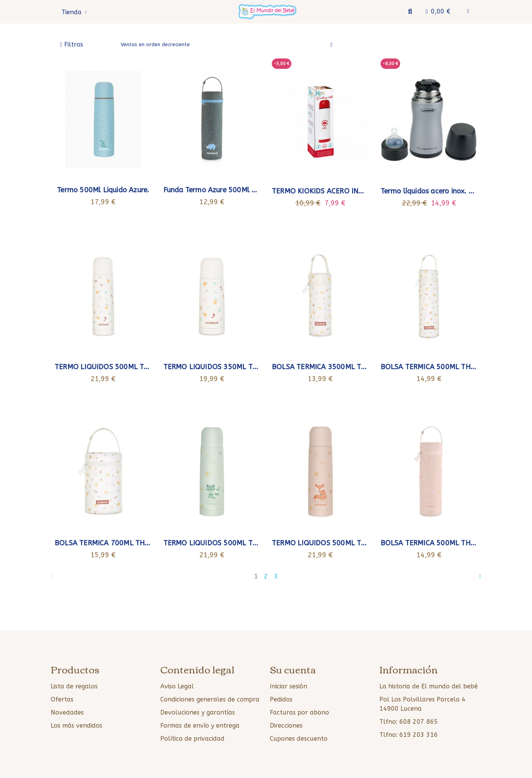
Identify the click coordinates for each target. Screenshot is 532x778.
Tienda (74, 12)
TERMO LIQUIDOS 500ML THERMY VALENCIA (128, 367)
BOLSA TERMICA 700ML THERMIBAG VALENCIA (132, 543)
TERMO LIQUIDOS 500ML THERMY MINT (229, 543)
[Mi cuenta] (468, 12)
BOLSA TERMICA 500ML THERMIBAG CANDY (453, 543)
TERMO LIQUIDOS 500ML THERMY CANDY (341, 543)
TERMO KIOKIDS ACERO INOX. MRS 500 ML (342, 191)
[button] (410, 12)
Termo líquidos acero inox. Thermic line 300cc (456, 191)
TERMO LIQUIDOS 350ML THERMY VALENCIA (237, 367)
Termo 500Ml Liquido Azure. (103, 190)
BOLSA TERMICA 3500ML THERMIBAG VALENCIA (352, 367)
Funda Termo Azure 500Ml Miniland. (223, 190)
